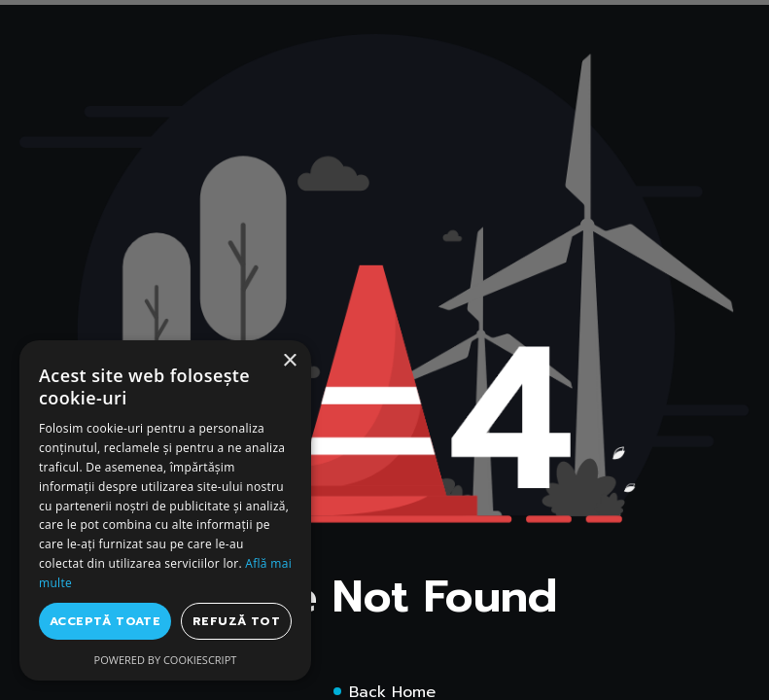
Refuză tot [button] (236, 621)
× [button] (289, 361)
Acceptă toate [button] (105, 621)
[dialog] (165, 510)
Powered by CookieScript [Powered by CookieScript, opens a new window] (166, 660)
